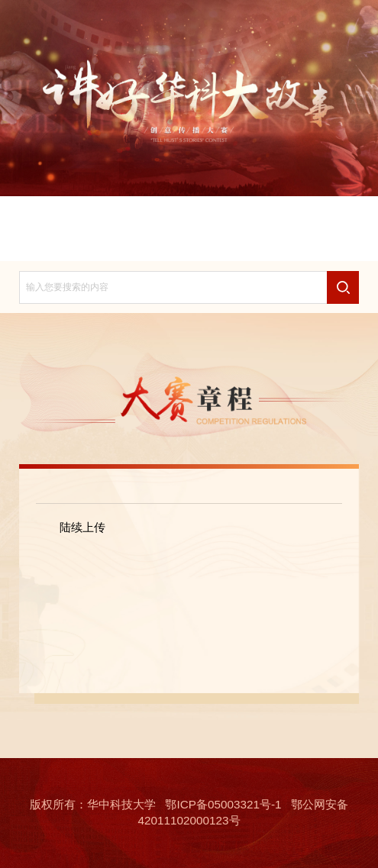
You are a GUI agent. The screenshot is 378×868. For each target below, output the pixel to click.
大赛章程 (147, 216)
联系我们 (61, 242)
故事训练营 (317, 242)
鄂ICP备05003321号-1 (223, 804)
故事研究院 (189, 242)
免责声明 (317, 216)
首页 (61, 216)
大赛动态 (231, 216)
